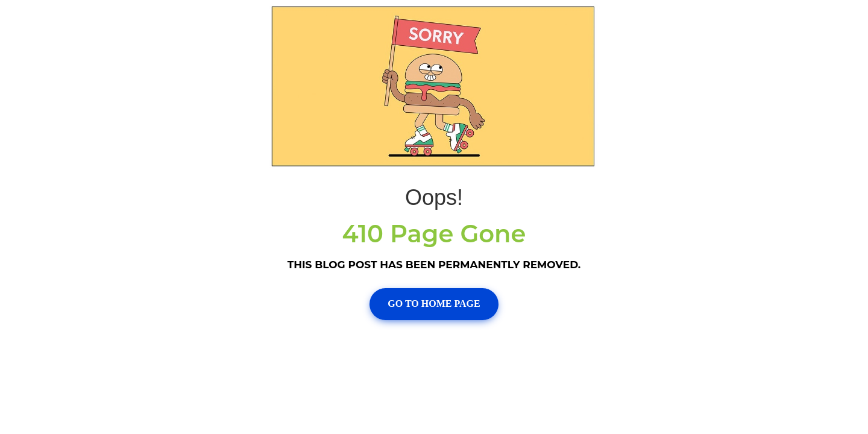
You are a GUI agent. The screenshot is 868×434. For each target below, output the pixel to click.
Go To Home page (434, 303)
